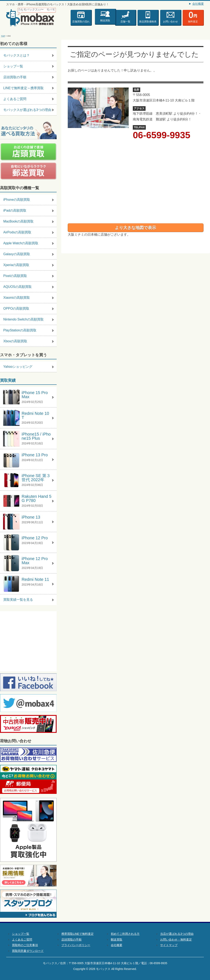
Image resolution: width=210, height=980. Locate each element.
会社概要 (198, 4)
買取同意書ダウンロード (28, 951)
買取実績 (8, 380)
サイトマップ (169, 945)
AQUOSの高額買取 (17, 287)
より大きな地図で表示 (135, 228)
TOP (3, 36)
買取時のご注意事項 (25, 945)
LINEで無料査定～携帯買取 (23, 88)
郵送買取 (105, 20)
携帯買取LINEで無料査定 (77, 934)
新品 (148, 22)
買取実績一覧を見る (18, 600)
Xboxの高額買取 (15, 341)
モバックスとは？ (16, 55)
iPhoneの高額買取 (17, 200)
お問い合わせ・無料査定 (176, 940)
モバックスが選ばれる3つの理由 (27, 110)
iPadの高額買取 (15, 210)
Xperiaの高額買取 (16, 265)
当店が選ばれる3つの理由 (177, 934)
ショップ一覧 (13, 66)
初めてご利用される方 (125, 934)
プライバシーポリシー (76, 945)
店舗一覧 (125, 22)
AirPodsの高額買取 (17, 232)
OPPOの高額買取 (16, 308)
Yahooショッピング (18, 367)
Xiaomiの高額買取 (17, 298)
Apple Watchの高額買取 (21, 243)
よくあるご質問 (15, 99)
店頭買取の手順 (15, 77)
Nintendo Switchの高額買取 (23, 319)
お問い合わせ (170, 22)
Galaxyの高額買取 (17, 254)
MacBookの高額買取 (18, 221)
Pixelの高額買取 (15, 276)
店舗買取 (81, 22)
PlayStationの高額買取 (20, 330)
